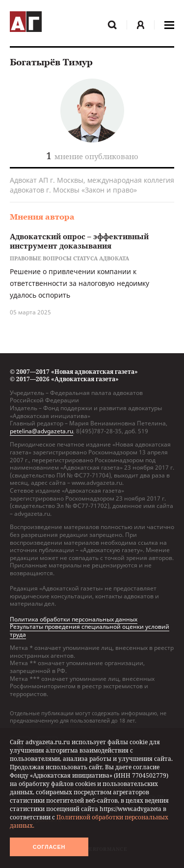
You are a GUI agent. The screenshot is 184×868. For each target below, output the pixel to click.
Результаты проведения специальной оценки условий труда (90, 630)
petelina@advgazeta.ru (41, 431)
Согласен (49, 847)
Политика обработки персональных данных (74, 619)
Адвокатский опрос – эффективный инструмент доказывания (79, 241)
